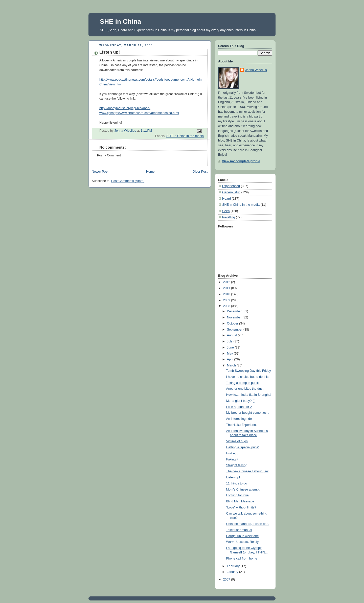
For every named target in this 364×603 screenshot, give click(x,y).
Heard (226, 199)
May (230, 354)
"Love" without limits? (241, 507)
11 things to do (237, 483)
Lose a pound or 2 (239, 407)
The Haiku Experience (242, 425)
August (232, 335)
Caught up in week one (243, 536)
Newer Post (100, 172)
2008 (227, 306)
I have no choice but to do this (247, 377)
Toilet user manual (239, 530)
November (235, 317)
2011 (227, 288)
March (232, 365)
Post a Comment (109, 155)
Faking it (232, 459)
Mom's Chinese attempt (243, 490)
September (235, 330)
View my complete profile (241, 161)
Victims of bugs (237, 441)
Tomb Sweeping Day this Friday (249, 371)
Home (150, 172)
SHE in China (120, 21)
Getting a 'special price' (243, 447)
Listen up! (233, 477)
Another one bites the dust (245, 389)
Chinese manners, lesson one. (248, 524)
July (230, 341)
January (233, 572)
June (231, 347)
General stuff (231, 192)
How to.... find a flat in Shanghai (249, 395)
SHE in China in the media (185, 136)
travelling (229, 217)
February (234, 566)
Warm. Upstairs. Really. (243, 542)
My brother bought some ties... (248, 413)
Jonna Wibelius (256, 70)
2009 (227, 300)
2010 (227, 294)
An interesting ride (239, 419)
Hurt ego (232, 453)
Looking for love (237, 495)
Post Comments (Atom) (128, 181)
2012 (227, 282)
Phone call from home (242, 559)
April (231, 359)
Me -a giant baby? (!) (241, 401)
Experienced (231, 186)
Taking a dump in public (243, 383)
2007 (227, 579)
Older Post (200, 172)
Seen (226, 211)
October (233, 323)
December (235, 311)
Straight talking (237, 465)
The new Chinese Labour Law (247, 471)
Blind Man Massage (240, 501)
